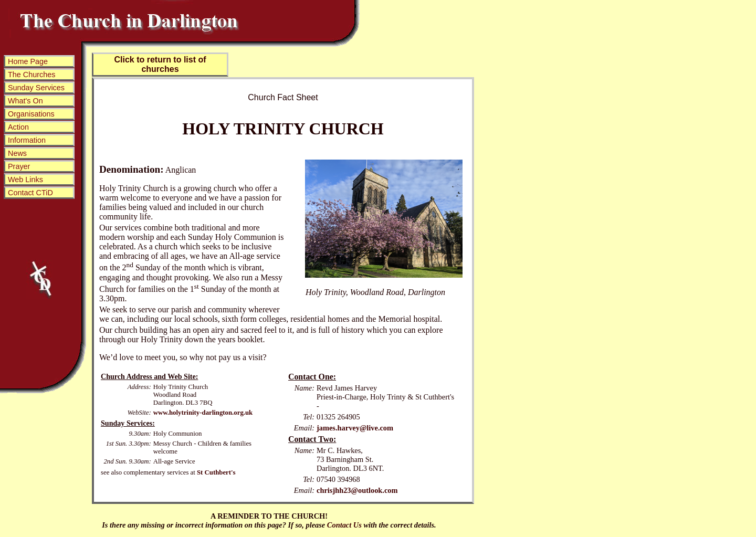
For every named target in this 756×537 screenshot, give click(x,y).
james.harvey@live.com (355, 428)
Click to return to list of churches (160, 64)
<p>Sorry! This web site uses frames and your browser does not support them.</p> (38, 181)
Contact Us (344, 525)
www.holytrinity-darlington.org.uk (203, 413)
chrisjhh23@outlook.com (357, 490)
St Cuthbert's (216, 472)
